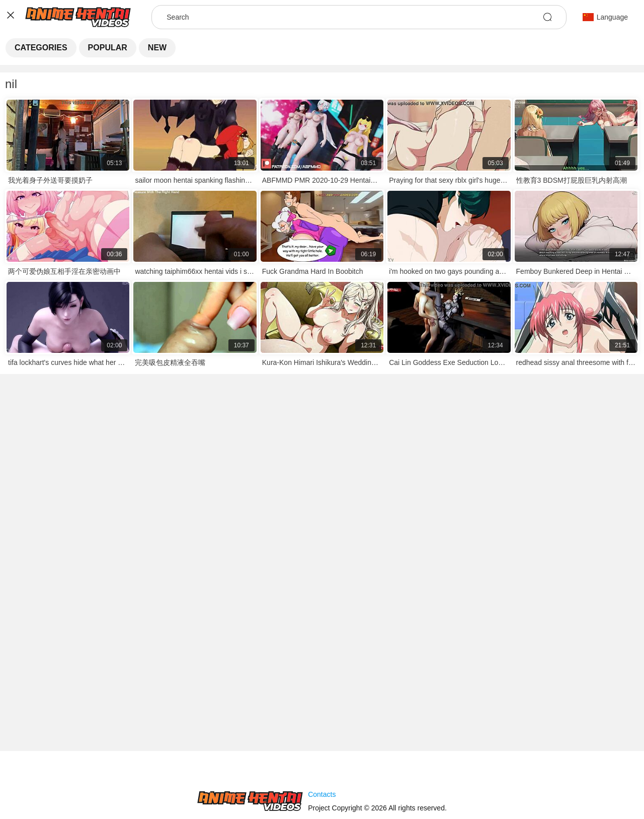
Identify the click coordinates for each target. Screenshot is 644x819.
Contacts (322, 794)
